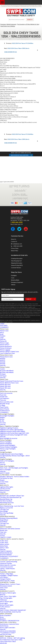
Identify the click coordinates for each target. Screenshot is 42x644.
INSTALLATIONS (6, 634)
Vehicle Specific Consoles (8, 565)
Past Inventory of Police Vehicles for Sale (28, 24)
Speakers (3, 619)
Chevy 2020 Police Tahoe (8, 641)
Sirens (2, 617)
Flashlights (14, 275)
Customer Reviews (16, 268)
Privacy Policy (15, 248)
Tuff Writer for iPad (6, 478)
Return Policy (15, 251)
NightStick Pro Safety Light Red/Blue (12, 430)
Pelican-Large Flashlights (8, 449)
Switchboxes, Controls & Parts (9, 624)
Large (2, 338)
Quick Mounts (4, 409)
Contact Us (14, 241)
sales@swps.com (17, 244)
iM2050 (3, 358)
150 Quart (3, 376)
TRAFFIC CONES (6, 537)
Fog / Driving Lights (6, 598)
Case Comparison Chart (7, 353)
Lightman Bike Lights (7, 487)
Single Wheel (4, 520)
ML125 (2, 463)
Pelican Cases (4, 331)
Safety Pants (4, 546)
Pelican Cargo (4, 343)
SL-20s (2, 421)
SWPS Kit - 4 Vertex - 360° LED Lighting (12, 638)
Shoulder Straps (5, 404)
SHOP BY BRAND (6, 555)
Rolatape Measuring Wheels (9, 518)
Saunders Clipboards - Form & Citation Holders (15, 476)
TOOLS (2, 535)
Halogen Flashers (5, 579)
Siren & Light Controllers (8, 628)
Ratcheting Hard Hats (7, 503)
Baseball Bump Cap (6, 499)
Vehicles (13, 285)
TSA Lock (3, 400)
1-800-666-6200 (18, 246)
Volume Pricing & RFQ (17, 265)
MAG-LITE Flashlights (7, 461)
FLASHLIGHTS (5, 410)
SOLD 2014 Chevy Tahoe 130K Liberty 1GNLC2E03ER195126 (17, 50)
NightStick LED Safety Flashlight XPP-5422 (14, 435)
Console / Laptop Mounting (9, 562)
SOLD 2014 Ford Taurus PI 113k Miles (20, 43)
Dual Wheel (4, 522)
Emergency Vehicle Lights (8, 593)
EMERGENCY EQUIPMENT (9, 556)
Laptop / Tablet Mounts (7, 568)
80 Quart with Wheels (7, 372)
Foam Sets (3, 395)
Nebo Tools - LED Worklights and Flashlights (14, 468)
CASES (2, 324)
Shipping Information (17, 263)
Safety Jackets (5, 544)
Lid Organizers (5, 398)
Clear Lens (3, 532)
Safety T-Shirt (4, 548)
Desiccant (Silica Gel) (7, 402)
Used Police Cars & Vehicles (8, 26)
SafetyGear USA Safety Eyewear (10, 529)
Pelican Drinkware (6, 348)
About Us (14, 239)
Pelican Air (3, 341)
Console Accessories (6, 567)
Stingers (3, 417)
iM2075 (3, 360)
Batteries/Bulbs (15, 280)
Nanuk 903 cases (5, 384)
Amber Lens (4, 530)
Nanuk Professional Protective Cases (12, 381)
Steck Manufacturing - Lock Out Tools (12, 506)
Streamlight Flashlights (7, 416)
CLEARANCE (4, 327)
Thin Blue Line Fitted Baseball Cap (11, 497)
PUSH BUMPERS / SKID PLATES (10, 612)
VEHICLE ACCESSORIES (8, 631)
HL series (3, 423)
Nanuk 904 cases (5, 386)
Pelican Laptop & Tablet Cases (9, 351)
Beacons (3, 595)
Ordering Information (17, 258)
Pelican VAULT (5, 345)
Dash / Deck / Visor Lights (8, 596)
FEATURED (4, 325)
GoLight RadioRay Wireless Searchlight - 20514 (15, 456)
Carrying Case (4, 509)
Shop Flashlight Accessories (9, 438)
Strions (2, 419)
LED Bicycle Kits (5, 489)
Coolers (2, 369)
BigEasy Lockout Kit (6, 508)
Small (2, 334)
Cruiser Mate (4, 482)
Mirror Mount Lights (6, 601)
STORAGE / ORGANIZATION (10, 621)
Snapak (2, 480)
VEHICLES (3, 643)
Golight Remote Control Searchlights (11, 454)
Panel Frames (4, 407)
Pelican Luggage (5, 350)
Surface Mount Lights (7, 605)
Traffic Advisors (5, 607)
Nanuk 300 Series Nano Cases (9, 383)
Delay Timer (4, 588)
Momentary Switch (6, 586)
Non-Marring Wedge (7, 513)
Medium (3, 336)
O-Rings (3, 405)
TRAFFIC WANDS (6, 551)
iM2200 (3, 364)
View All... (3, 339)
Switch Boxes (4, 626)
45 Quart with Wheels (7, 371)
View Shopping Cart (16, 261)
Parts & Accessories (6, 393)
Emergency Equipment (17, 282)
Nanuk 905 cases (5, 388)
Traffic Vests (4, 541)
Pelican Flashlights (6, 442)
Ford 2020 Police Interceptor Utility (11, 640)
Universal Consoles (6, 563)
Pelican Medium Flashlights (9, 447)
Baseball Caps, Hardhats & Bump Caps (12, 496)
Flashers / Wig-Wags (6, 574)
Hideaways (3, 600)
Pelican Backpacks (6, 346)
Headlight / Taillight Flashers (9, 575)
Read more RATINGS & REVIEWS (20, 155)
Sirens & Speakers (5, 615)
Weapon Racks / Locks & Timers (10, 584)
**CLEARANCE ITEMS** (8, 633)
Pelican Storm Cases (6, 357)
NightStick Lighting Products (9, 428)
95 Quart (3, 374)
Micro (2, 332)
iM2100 (3, 362)
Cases (13, 278)
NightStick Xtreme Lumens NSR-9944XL (13, 431)
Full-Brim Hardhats (6, 501)
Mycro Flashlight (5, 470)
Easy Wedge (4, 511)
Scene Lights (4, 603)
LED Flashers (4, 577)
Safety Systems (5, 490)
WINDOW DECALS (6, 553)
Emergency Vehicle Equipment (8, 24)
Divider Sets (4, 397)
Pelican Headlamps (6, 443)
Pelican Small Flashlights (8, 445)
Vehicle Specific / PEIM (7, 581)
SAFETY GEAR (5, 473)
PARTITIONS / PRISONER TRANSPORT (13, 610)
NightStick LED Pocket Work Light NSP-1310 (14, 433)
